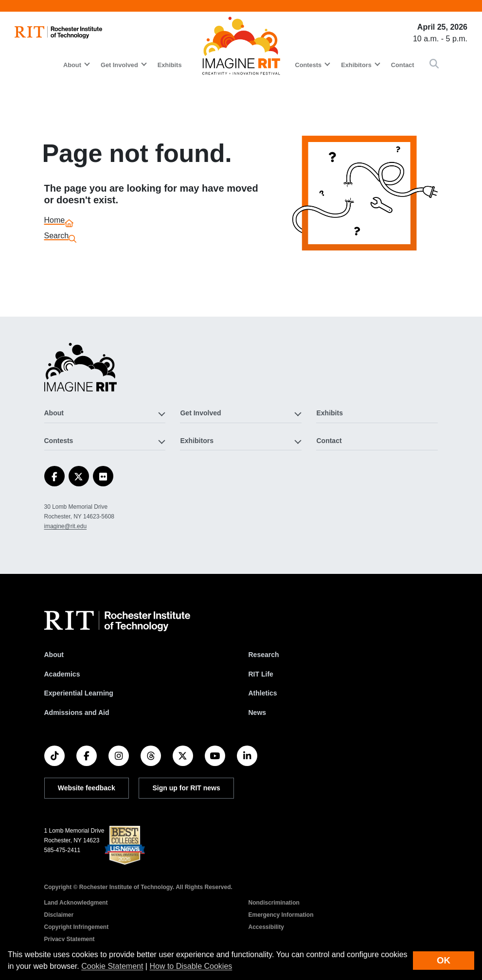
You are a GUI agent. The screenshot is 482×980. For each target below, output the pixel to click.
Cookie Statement (112, 966)
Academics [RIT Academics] (62, 674)
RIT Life (261, 674)
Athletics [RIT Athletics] (263, 693)
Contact (403, 65)
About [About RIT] (54, 655)
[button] (434, 64)
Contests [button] (308, 65)
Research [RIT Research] (264, 655)
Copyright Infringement (77, 927)
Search (57, 237)
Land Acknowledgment (76, 903)
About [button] (72, 65)
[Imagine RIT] (81, 372)
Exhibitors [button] (356, 65)
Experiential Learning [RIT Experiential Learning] (79, 693)
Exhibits (170, 65)
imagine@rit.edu (66, 526)
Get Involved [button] (119, 65)
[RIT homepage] (58, 32)
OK (444, 960)
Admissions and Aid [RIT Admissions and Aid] (77, 713)
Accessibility (266, 927)
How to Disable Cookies (191, 966)
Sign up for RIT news (187, 788)
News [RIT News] (258, 713)
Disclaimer (59, 915)
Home (55, 222)
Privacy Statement (70, 939)
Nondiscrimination (274, 903)
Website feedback (87, 788)
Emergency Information (281, 915)
